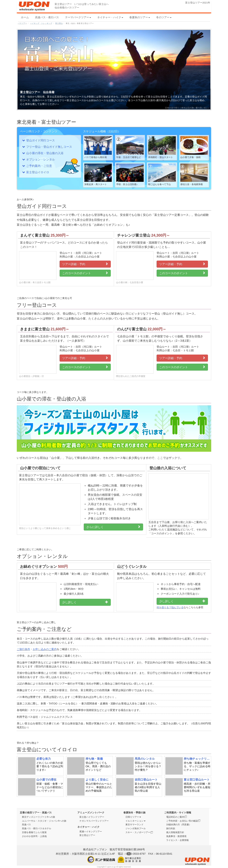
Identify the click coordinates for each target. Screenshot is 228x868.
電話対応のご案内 (177, 817)
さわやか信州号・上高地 (34, 836)
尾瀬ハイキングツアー (91, 831)
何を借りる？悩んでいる (170, 607)
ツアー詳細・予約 (85, 264)
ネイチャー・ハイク (110, 17)
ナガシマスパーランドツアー (94, 821)
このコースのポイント (85, 273)
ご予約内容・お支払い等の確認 (183, 821)
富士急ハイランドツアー (92, 817)
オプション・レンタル (41, 159)
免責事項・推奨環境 (176, 836)
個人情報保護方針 (175, 832)
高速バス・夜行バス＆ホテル (37, 828)
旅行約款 (171, 828)
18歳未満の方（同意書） (179, 824)
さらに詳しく (113, 527)
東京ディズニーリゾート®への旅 (38, 817)
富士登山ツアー (87, 835)
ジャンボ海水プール (136, 828)
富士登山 (59, 23)
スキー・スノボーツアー (139, 832)
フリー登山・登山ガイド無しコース (49, 147)
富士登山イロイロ (38, 172)
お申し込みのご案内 (45, 649)
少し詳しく (85, 602)
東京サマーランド (134, 824)
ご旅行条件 (23, 649)
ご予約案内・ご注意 (39, 166)
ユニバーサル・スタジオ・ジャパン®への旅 (44, 821)
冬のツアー (164, 17)
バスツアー (22, 23)
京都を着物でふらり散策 (34, 832)
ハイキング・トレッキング (41, 23)
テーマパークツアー (78, 17)
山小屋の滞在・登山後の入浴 (45, 153)
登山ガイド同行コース (41, 140)
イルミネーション (135, 821)
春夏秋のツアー (140, 17)
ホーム (25, 17)
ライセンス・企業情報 (177, 840)
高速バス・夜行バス (47, 17)
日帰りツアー (133, 817)
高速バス (26, 824)
